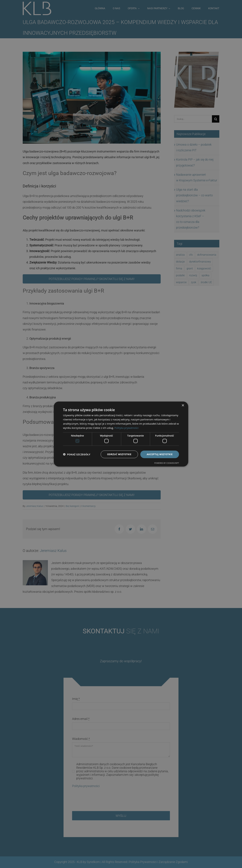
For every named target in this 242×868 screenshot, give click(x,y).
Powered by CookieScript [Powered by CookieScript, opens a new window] (167, 463)
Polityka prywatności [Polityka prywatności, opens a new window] (126, 428)
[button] (77, 454)
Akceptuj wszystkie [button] (160, 454)
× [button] (183, 406)
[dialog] (121, 434)
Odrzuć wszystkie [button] (119, 454)
